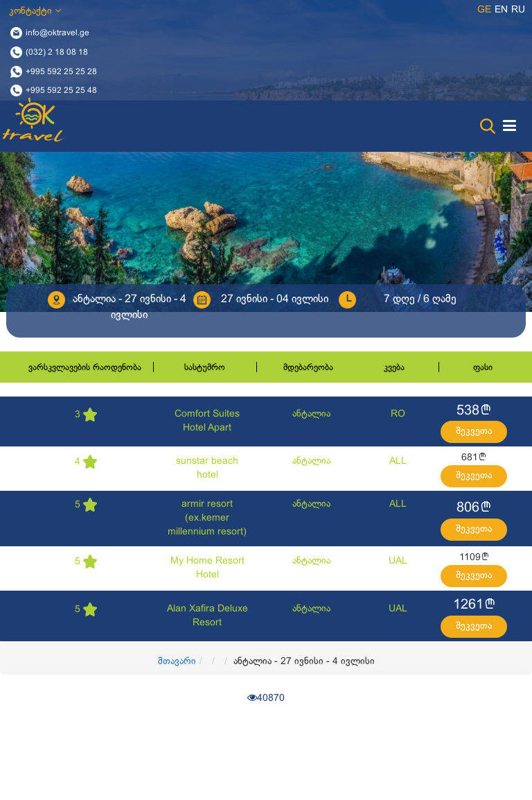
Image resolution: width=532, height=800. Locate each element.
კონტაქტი (35, 11)
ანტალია (311, 414)
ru (518, 10)
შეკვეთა (474, 432)
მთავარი (177, 662)
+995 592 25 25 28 (61, 71)
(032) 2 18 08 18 (57, 52)
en (501, 10)
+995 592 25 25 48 (61, 91)
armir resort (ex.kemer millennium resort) (207, 518)
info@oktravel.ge (57, 33)
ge (484, 10)
